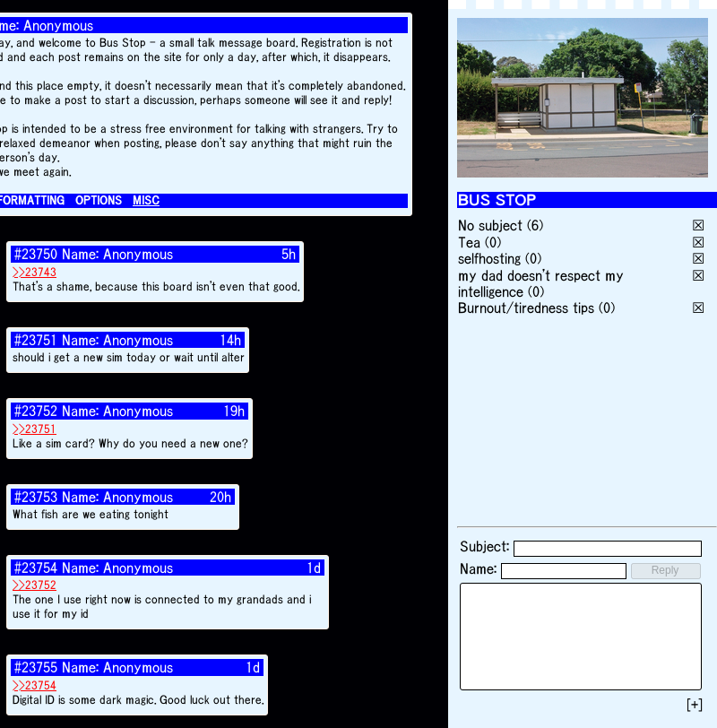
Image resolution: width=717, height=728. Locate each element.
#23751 (36, 340)
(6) (535, 225)
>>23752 (35, 585)
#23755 (36, 667)
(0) (493, 242)
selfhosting (489, 258)
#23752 (36, 411)
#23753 (36, 497)
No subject (492, 225)
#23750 (36, 254)
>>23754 (35, 685)
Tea (469, 242)
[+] (695, 705)
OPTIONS (99, 200)
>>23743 (35, 272)
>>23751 (35, 429)
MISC (146, 200)
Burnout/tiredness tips (526, 308)
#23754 (36, 568)
